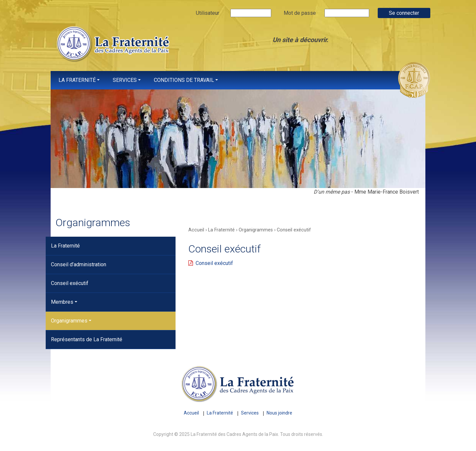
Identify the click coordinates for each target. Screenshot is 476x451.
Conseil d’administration (79, 264)
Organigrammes (69, 321)
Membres (62, 302)
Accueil (191, 413)
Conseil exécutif (70, 283)
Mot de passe (300, 13)
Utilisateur (208, 13)
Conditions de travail (184, 80)
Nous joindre (279, 413)
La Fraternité (77, 80)
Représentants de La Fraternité (87, 339)
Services (125, 80)
